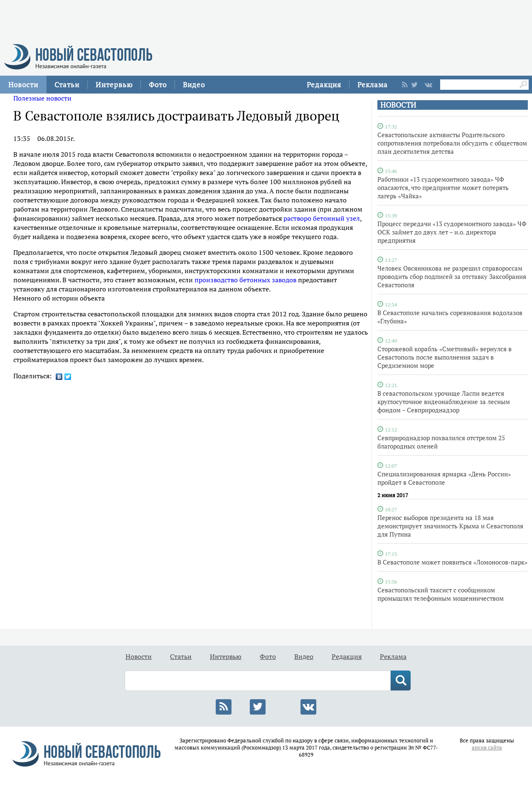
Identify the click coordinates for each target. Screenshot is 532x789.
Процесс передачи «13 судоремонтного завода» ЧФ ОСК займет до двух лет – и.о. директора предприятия (452, 232)
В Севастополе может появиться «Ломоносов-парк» (452, 562)
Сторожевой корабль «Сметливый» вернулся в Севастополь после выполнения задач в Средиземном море (445, 357)
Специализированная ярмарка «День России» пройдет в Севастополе (444, 478)
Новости (23, 85)
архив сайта (487, 748)
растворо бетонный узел (322, 218)
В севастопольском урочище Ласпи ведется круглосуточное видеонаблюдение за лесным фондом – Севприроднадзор (444, 402)
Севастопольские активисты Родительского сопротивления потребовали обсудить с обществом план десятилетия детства (452, 143)
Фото (158, 85)
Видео (194, 85)
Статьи (67, 85)
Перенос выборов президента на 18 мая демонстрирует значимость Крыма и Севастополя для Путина (450, 526)
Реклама (373, 85)
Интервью (114, 85)
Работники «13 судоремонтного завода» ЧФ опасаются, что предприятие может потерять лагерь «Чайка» (443, 187)
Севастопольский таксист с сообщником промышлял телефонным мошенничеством (441, 594)
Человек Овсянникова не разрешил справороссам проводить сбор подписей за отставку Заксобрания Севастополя (452, 276)
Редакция (324, 85)
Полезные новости (42, 98)
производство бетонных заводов (245, 280)
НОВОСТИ (398, 105)
